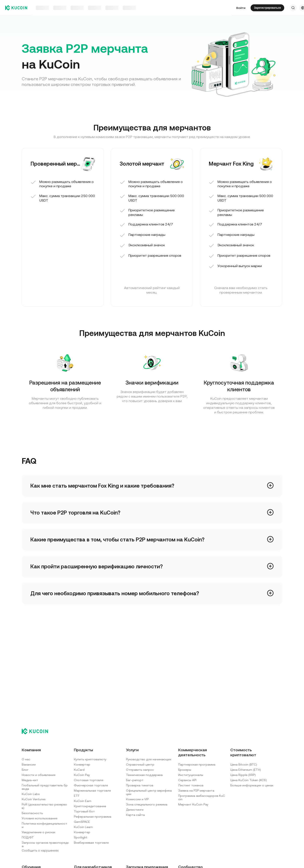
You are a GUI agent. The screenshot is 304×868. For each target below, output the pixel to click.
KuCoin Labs (31, 794)
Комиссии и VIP (137, 799)
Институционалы (191, 775)
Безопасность (32, 813)
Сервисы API (187, 780)
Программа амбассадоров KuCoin (202, 797)
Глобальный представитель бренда (45, 787)
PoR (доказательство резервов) (44, 806)
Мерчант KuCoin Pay (193, 804)
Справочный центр (140, 764)
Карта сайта (135, 815)
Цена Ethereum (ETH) (246, 770)
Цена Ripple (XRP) (243, 775)
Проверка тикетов (140, 785)
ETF (77, 796)
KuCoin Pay (82, 775)
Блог (25, 770)
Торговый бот (84, 811)
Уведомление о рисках (39, 832)
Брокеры (185, 770)
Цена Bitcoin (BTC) (244, 764)
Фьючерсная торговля (91, 785)
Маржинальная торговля (92, 791)
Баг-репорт (135, 780)
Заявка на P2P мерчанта (196, 791)
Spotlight (81, 837)
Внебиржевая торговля (91, 843)
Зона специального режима (147, 804)
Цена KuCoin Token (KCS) (249, 780)
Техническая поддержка (144, 775)
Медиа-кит (30, 780)
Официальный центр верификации (149, 792)
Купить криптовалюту (90, 759)
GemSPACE (82, 822)
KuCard (79, 770)
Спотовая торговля (89, 780)
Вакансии (29, 764)
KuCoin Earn (83, 801)
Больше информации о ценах (252, 785)
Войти (241, 8)
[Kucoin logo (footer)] (37, 731)
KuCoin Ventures (34, 799)
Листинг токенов (191, 785)
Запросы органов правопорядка (45, 844)
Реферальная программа (93, 817)
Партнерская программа (197, 764)
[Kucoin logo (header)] (16, 8)
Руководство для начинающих (149, 759)
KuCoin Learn (83, 827)
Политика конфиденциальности (44, 825)
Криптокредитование (90, 806)
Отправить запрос (140, 770)
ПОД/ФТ (28, 837)
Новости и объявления (39, 775)
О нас (26, 759)
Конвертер (82, 764)
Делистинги (135, 810)
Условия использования (40, 818)
